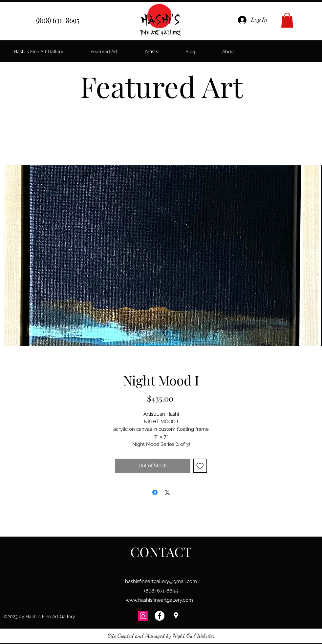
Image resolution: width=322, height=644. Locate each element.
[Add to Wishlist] (200, 466)
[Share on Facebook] (155, 492)
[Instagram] (143, 616)
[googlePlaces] (176, 616)
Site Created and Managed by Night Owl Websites (161, 635)
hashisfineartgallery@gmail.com (161, 581)
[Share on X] (167, 492)
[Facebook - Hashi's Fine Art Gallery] (160, 616)
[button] (287, 20)
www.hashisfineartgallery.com (159, 600)
